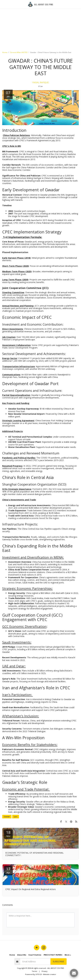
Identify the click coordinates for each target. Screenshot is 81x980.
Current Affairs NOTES (19, 52)
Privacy (45, 971)
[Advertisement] (39, 21)
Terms (34, 971)
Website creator (50, 974)
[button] (3, 4)
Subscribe (58, 961)
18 (8, 834)
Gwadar (7, 817)
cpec (16, 817)
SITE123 (39, 974)
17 (8, 870)
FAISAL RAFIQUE (40, 82)
